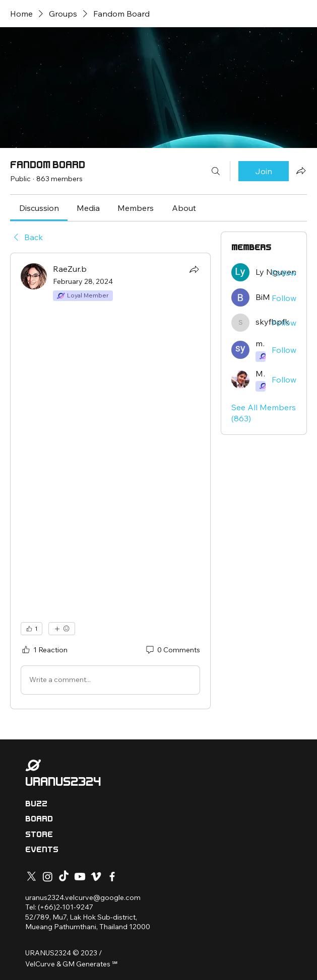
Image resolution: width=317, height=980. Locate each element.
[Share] (194, 269)
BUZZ (36, 804)
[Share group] (301, 171)
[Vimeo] (96, 877)
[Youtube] (80, 877)
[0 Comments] (172, 650)
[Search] (216, 171)
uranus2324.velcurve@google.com (83, 897)
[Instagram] (48, 877)
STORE (39, 835)
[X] (31, 877)
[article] (110, 481)
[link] (39, 208)
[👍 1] (31, 629)
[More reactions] (62, 629)
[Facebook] (112, 877)
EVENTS (42, 850)
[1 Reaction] (44, 650)
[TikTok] (64, 877)
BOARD (39, 819)
